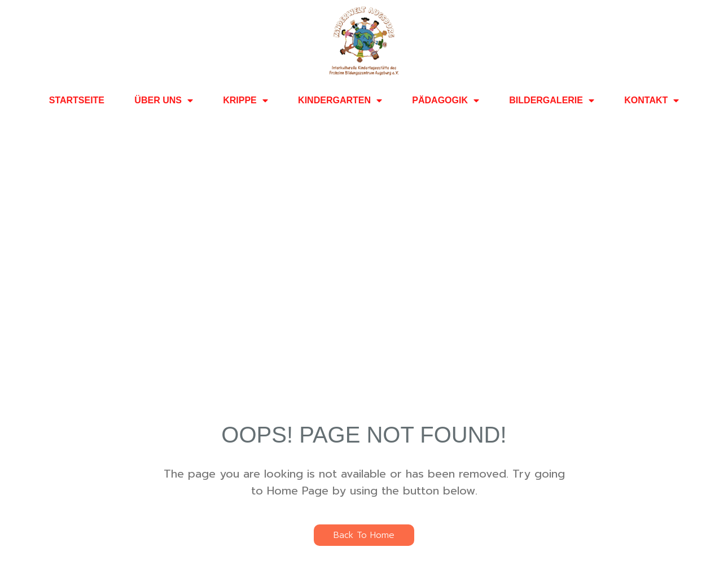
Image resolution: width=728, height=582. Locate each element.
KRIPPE (245, 100)
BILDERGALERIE (552, 100)
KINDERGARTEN (340, 100)
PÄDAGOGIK (446, 100)
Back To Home (364, 535)
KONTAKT (652, 100)
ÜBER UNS (164, 100)
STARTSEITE (77, 100)
